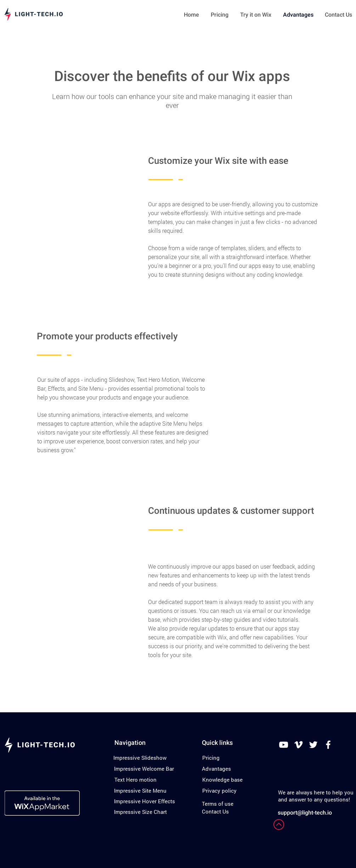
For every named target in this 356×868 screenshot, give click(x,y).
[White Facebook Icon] (328, 745)
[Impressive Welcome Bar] (144, 769)
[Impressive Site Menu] (140, 791)
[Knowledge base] (222, 780)
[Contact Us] (215, 811)
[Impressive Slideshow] (140, 758)
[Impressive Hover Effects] (145, 801)
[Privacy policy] (219, 791)
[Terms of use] (218, 804)
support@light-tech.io (305, 813)
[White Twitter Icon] (313, 745)
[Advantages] (216, 769)
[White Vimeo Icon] (298, 745)
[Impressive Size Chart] (140, 812)
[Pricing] (211, 758)
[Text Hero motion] (135, 780)
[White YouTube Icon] (284, 745)
